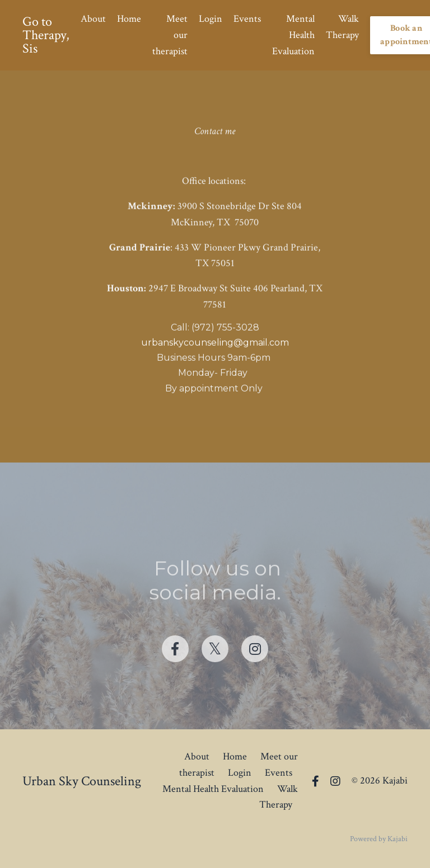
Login (211, 19)
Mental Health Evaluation (293, 35)
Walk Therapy (342, 27)
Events (247, 19)
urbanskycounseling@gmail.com (215, 344)
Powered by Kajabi (379, 839)
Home (129, 19)
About (93, 19)
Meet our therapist (170, 35)
